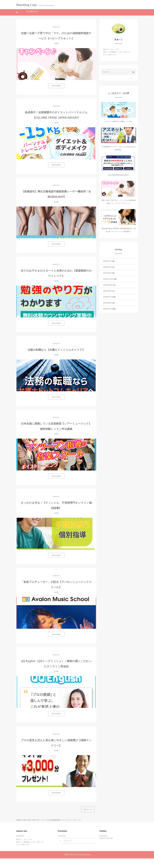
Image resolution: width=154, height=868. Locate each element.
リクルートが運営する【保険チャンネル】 (119, 121)
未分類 (56, 44)
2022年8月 (107, 291)
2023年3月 (107, 273)
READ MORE (56, 86)
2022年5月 (107, 309)
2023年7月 (107, 261)
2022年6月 (107, 303)
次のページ (88, 810)
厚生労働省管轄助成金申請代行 (119, 175)
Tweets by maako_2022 (106, 838)
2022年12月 (108, 279)
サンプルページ (32, 11)
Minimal (73, 855)
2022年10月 (108, 285)
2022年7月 (107, 297)
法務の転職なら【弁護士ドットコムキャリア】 (56, 350)
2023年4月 (107, 267)
